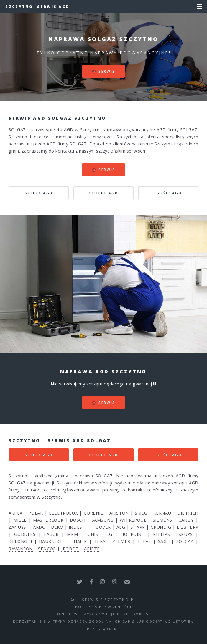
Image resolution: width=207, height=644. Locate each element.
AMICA (15, 513)
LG (109, 534)
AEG (121, 527)
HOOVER (102, 527)
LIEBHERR (187, 527)
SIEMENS (162, 520)
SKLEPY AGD (39, 193)
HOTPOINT (133, 534)
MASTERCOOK (48, 520)
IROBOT (70, 549)
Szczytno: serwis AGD (37, 7)
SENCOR (47, 549)
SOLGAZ (185, 541)
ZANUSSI (18, 527)
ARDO (39, 527)
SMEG (141, 513)
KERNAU (162, 513)
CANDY (186, 520)
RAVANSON (20, 549)
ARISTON (119, 513)
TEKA (100, 541)
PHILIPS (161, 534)
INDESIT (78, 527)
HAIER (80, 541)
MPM (72, 534)
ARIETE (92, 549)
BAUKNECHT (53, 541)
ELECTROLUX (63, 513)
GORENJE (94, 513)
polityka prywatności (103, 607)
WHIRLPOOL (133, 520)
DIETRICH (188, 513)
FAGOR (51, 534)
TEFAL (144, 541)
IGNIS (92, 534)
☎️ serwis (103, 71)
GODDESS (25, 534)
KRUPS (186, 534)
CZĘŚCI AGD (168, 193)
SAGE (164, 541)
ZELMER (121, 541)
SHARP (138, 527)
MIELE (20, 520)
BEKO (57, 527)
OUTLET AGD (103, 193)
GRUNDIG (161, 527)
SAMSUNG (103, 520)
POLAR (36, 513)
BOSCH (78, 520)
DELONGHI (20, 541)
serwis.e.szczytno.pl (109, 600)
